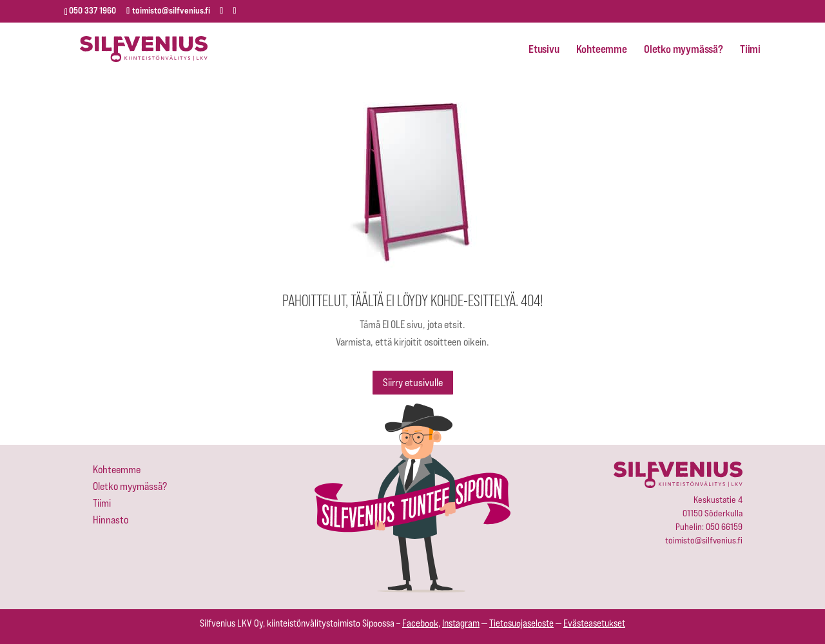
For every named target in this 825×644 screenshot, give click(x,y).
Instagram (461, 623)
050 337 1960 (92, 10)
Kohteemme (602, 50)
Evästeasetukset (594, 623)
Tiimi (750, 50)
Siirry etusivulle (413, 383)
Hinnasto (111, 520)
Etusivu (544, 50)
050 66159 (724, 527)
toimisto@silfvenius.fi (704, 540)
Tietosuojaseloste (521, 623)
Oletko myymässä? (684, 50)
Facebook (420, 623)
